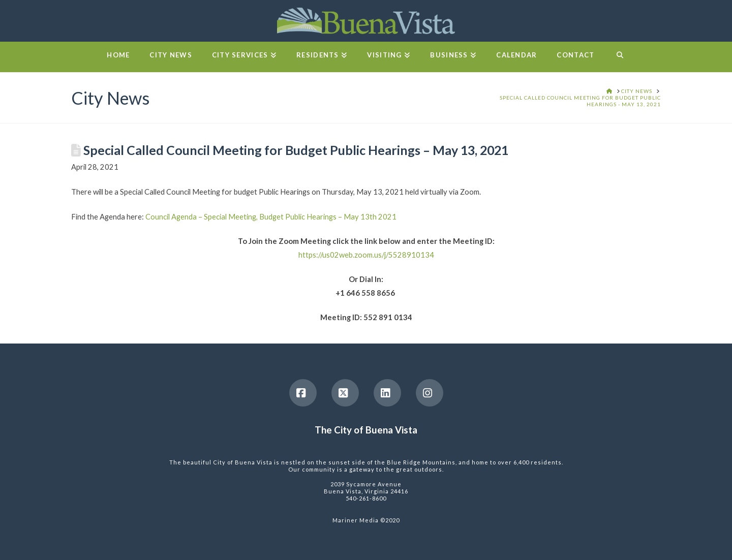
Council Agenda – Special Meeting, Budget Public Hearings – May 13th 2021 (271, 216)
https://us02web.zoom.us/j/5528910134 (366, 255)
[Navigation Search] (619, 57)
